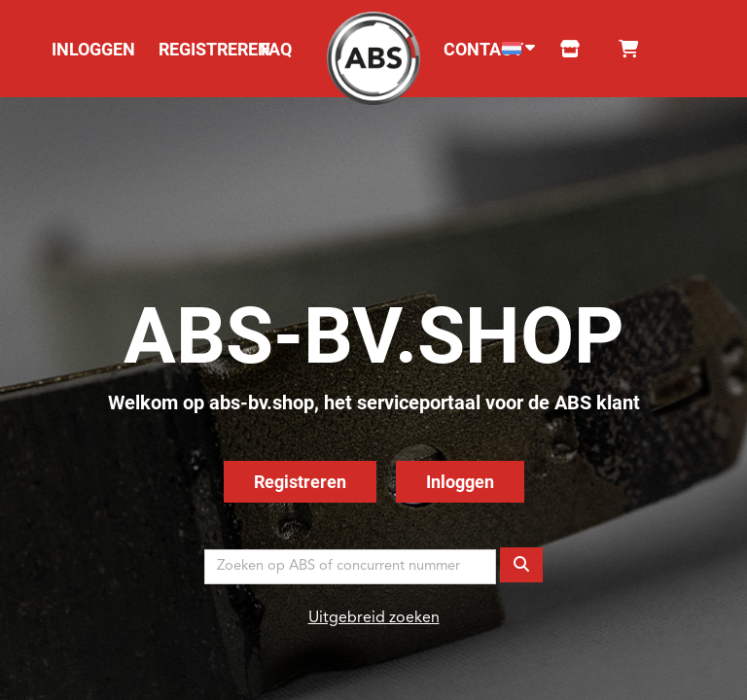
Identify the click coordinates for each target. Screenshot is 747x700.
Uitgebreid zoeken (374, 618)
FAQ (276, 49)
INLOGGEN (93, 49)
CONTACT (483, 49)
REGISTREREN (214, 49)
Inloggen (460, 482)
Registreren (300, 482)
